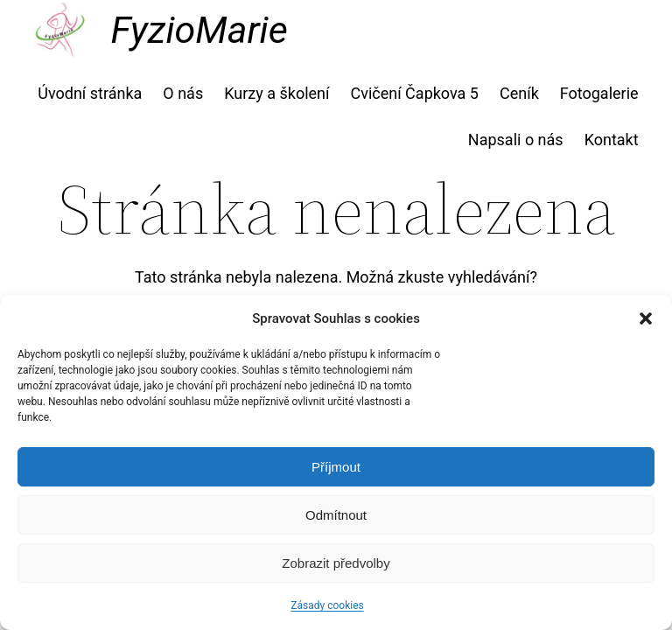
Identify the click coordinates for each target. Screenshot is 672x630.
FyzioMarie (199, 30)
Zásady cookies (327, 605)
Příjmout (336, 467)
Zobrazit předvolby (336, 563)
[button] (646, 318)
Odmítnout (336, 515)
